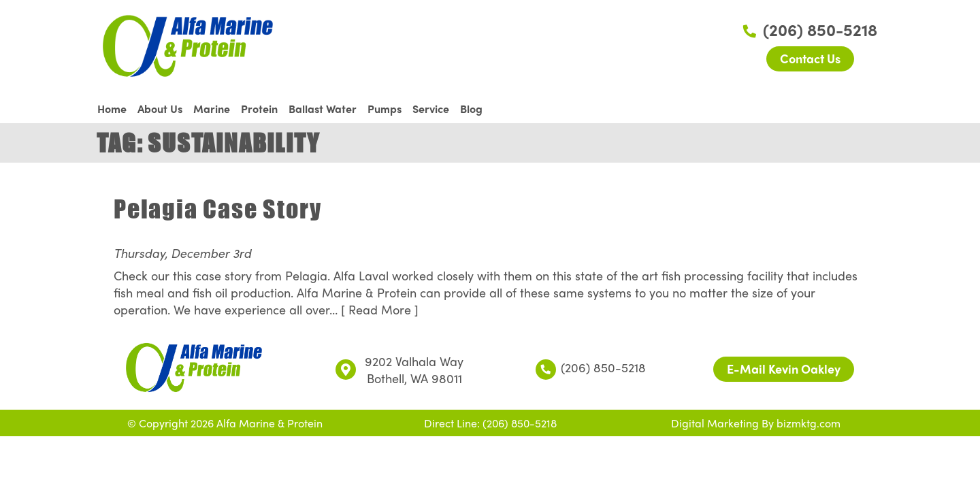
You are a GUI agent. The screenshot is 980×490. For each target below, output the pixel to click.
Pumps (385, 109)
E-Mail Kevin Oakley (784, 369)
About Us (160, 109)
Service (431, 109)
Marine (212, 109)
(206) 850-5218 (810, 29)
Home (112, 109)
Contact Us (810, 58)
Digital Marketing (715, 423)
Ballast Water (323, 109)
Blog (471, 109)
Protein (259, 109)
